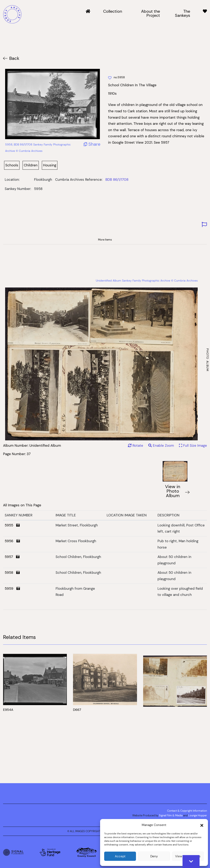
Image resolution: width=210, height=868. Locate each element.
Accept (120, 856)
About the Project (151, 14)
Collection (113, 11)
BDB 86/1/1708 (117, 180)
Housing (50, 165)
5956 (12, 541)
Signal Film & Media (171, 815)
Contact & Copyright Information (187, 811)
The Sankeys (183, 14)
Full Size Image (193, 445)
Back (14, 58)
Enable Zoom (162, 445)
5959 (12, 589)
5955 (12, 525)
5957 (12, 557)
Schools (12, 165)
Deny (154, 856)
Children (31, 165)
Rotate (136, 445)
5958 (12, 573)
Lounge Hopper (198, 815)
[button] (202, 825)
